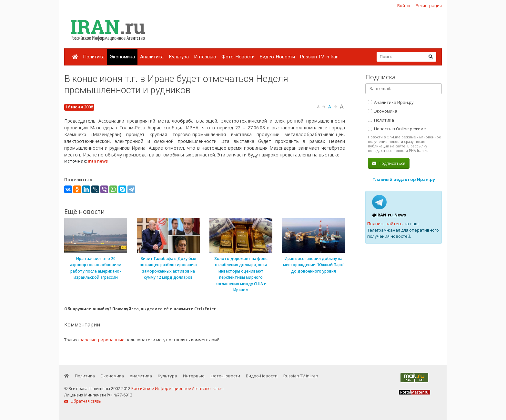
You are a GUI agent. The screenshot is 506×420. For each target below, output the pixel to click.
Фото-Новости (238, 57)
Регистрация (429, 5)
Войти (404, 5)
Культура (179, 57)
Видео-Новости (277, 57)
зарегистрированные (102, 340)
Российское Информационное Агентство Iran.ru (177, 389)
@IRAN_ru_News (389, 215)
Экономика (122, 57)
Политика (94, 57)
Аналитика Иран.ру (391, 102)
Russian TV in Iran (319, 57)
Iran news (98, 161)
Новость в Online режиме (397, 129)
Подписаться (389, 163)
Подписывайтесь (385, 224)
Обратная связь (83, 401)
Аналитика (152, 57)
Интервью (205, 57)
